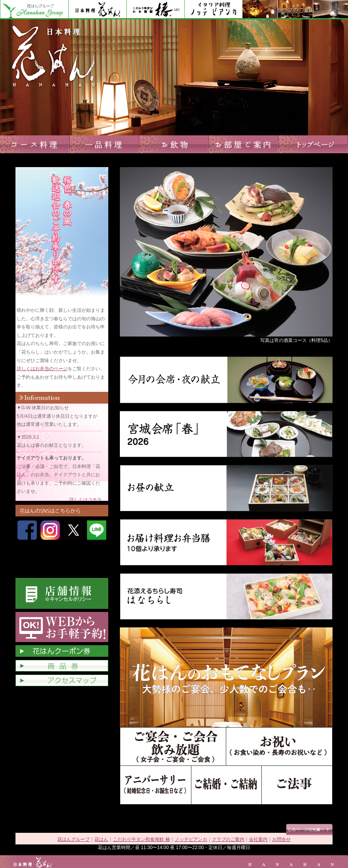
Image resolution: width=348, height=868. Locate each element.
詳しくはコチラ (85, 500)
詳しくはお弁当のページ (42, 369)
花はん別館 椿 (155, 10)
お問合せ (281, 839)
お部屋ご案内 (244, 144)
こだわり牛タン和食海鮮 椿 (141, 839)
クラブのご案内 (295, 10)
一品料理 (104, 144)
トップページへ (313, 144)
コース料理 (35, 144)
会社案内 (258, 839)
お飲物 (174, 144)
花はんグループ (34, 10)
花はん (97, 10)
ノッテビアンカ (213, 10)
